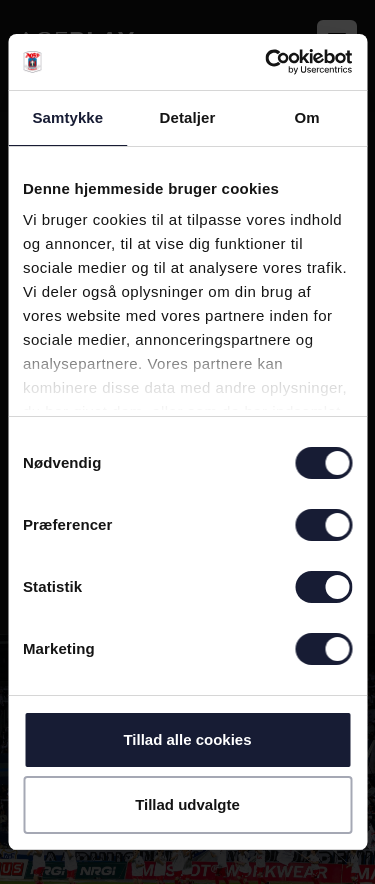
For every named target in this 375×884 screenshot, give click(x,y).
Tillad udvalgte (187, 804)
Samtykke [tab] (67, 117)
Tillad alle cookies (187, 739)
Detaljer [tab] (188, 117)
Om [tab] (307, 117)
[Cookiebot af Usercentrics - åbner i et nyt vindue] (267, 62)
